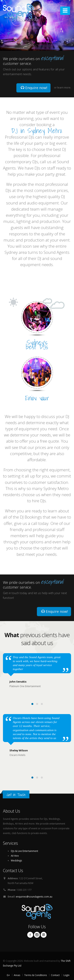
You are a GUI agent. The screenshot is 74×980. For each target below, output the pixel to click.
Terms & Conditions (36, 975)
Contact (55, 975)
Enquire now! (34, 88)
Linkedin (44, 935)
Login (67, 975)
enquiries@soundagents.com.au (34, 897)
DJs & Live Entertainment (24, 851)
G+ (8, 975)
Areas (17, 975)
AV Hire (15, 856)
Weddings (16, 860)
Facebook (30, 935)
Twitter (37, 935)
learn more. (64, 87)
